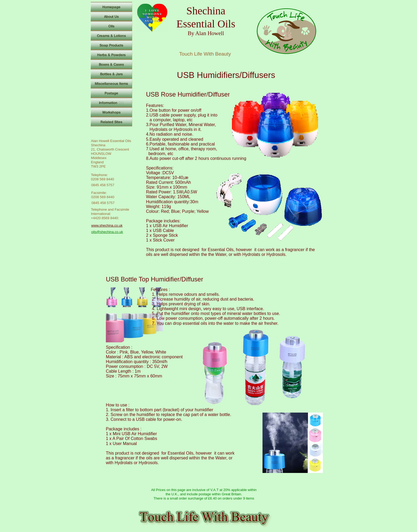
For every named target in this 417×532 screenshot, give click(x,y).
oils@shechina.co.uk (107, 232)
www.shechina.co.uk (107, 225)
